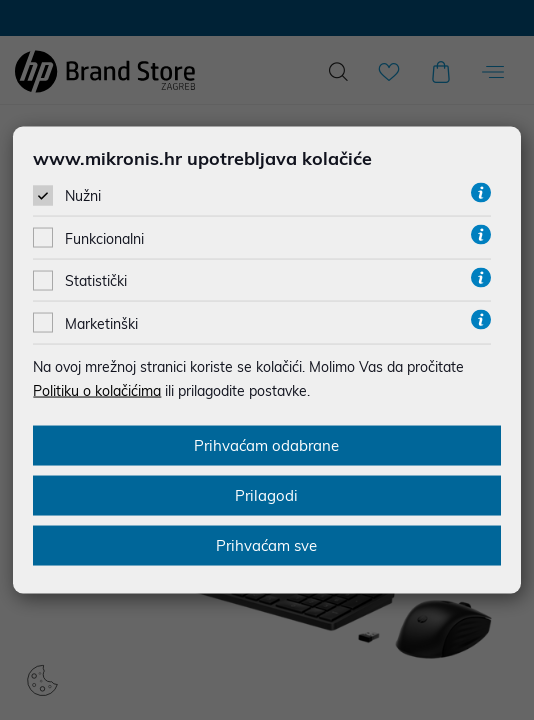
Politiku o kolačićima (97, 390)
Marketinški (101, 323)
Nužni (83, 196)
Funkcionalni (104, 239)
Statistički (96, 281)
